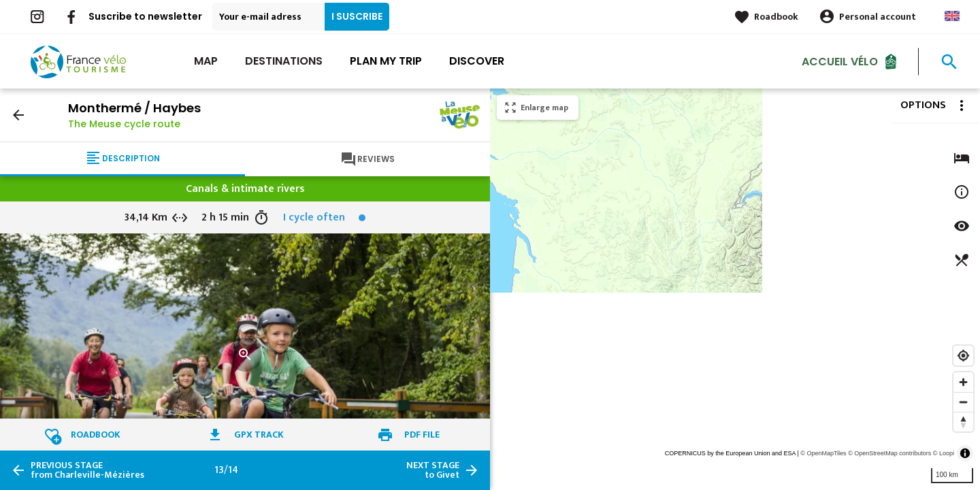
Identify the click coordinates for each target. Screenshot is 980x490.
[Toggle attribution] (965, 453)
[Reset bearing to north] (963, 422)
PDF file (422, 435)
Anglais (952, 16)
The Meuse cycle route (124, 124)
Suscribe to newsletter (145, 16)
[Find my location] (963, 356)
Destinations (284, 61)
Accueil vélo (840, 61)
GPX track (259, 435)
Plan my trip (386, 61)
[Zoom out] (963, 402)
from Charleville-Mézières (87, 470)
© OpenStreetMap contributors (889, 453)
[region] (735, 289)
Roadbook (776, 17)
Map (206, 61)
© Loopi (944, 453)
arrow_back (18, 115)
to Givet (433, 470)
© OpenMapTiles (823, 453)
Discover (477, 61)
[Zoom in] (963, 382)
